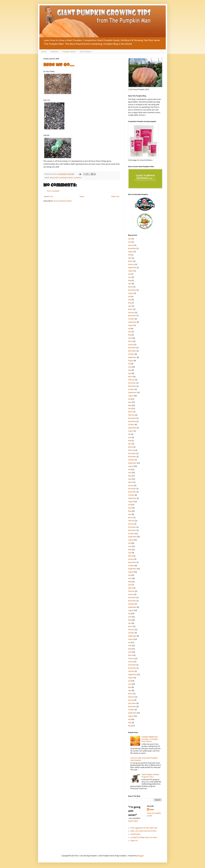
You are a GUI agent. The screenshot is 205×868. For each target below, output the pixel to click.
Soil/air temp (135, 834)
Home (44, 52)
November (132, 249)
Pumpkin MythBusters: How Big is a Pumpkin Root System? (150, 739)
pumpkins (78, 178)
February (131, 265)
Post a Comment (53, 191)
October (131, 319)
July (129, 255)
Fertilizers (54, 52)
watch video (133, 821)
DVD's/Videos (85, 52)
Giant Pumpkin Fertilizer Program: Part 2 (150, 776)
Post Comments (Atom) (63, 201)
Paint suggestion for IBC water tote (144, 828)
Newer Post (49, 197)
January (131, 245)
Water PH (134, 841)
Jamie (152, 810)
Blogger (140, 856)
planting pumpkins (67, 178)
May (130, 281)
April (130, 239)
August (131, 252)
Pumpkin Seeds (69, 52)
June (130, 277)
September (132, 268)
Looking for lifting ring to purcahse (144, 838)
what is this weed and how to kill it (143, 831)
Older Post (115, 197)
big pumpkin (55, 178)
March (131, 261)
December (132, 348)
